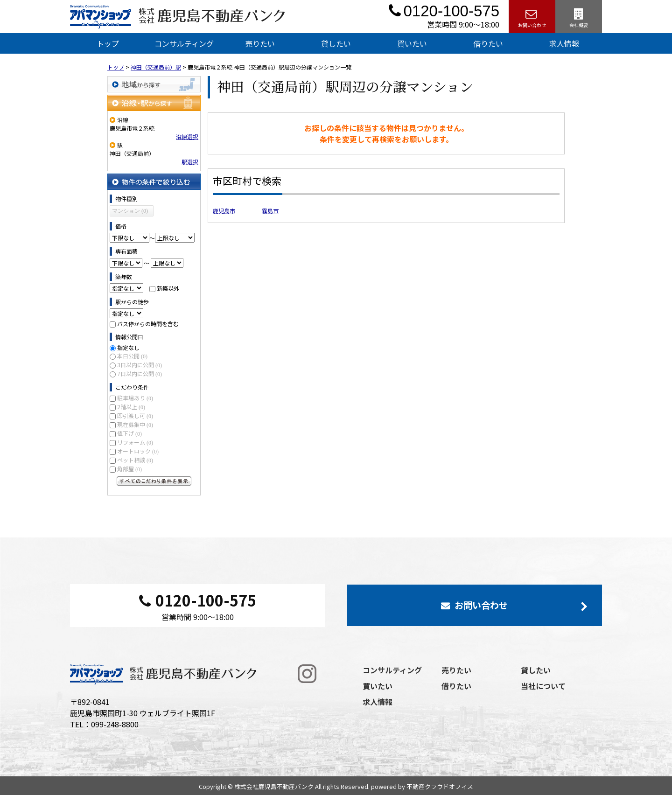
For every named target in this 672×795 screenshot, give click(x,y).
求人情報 (564, 43)
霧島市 (270, 211)
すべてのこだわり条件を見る (154, 481)
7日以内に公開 (140, 373)
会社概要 (579, 17)
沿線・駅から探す (154, 103)
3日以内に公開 (140, 365)
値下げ (129, 433)
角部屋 (129, 469)
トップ (108, 43)
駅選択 (190, 162)
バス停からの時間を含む (148, 324)
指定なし (128, 347)
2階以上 (131, 407)
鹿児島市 (224, 211)
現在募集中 (135, 424)
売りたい (260, 43)
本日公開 (132, 356)
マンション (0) (130, 211)
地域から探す (154, 84)
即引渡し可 (135, 415)
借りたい (488, 43)
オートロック (138, 451)
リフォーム (135, 442)
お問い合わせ (532, 17)
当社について (543, 686)
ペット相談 (135, 460)
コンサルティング (184, 43)
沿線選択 (187, 136)
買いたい (412, 43)
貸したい (336, 43)
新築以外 (168, 288)
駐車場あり (135, 398)
